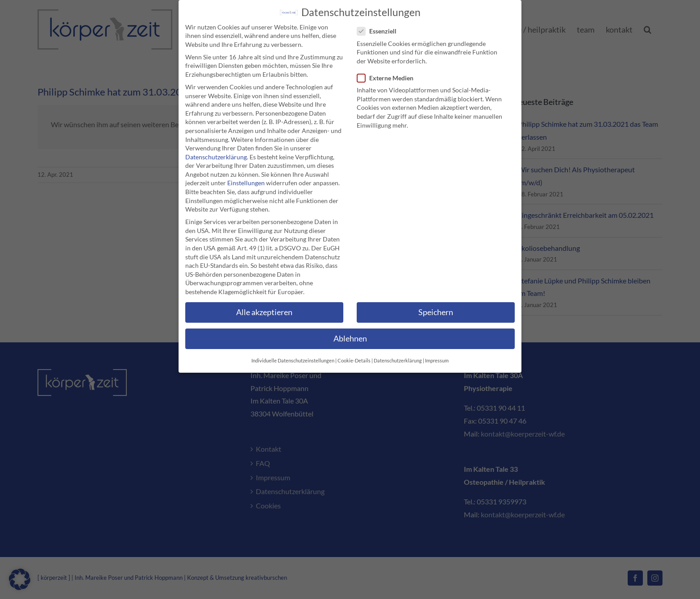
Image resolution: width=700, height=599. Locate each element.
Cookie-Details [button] (354, 359)
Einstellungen (246, 181)
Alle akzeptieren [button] (264, 310)
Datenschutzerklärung (216, 155)
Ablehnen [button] (350, 336)
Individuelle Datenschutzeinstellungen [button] (293, 359)
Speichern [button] (436, 310)
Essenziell (380, 29)
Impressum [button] (437, 359)
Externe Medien (389, 76)
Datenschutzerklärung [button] (398, 359)
